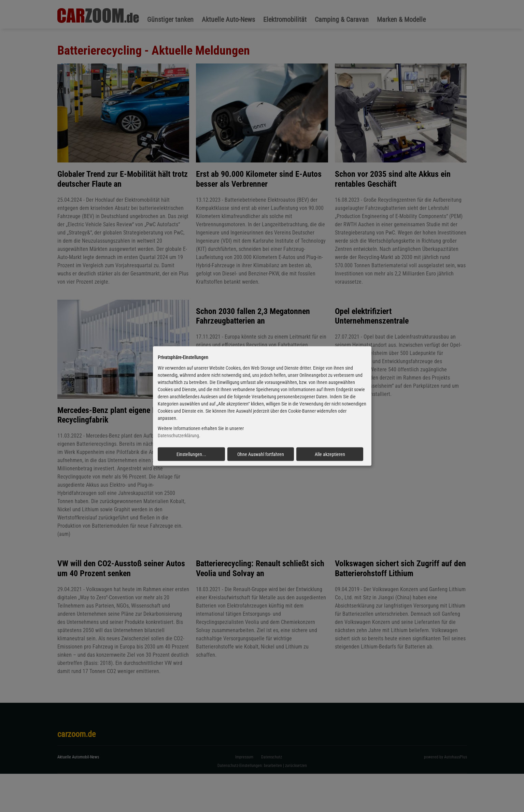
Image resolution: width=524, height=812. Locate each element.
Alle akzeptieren (330, 454)
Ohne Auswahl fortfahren (261, 454)
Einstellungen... (191, 454)
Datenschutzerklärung (178, 436)
